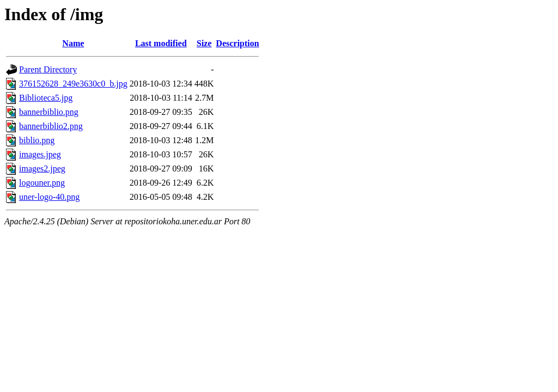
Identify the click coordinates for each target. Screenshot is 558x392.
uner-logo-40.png (49, 197)
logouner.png (42, 183)
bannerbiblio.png (49, 112)
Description (237, 43)
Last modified (161, 43)
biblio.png (37, 140)
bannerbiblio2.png (51, 126)
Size (204, 43)
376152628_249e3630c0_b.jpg (73, 84)
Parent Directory (48, 69)
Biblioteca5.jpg (46, 98)
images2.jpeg (42, 169)
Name (73, 43)
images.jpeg (40, 154)
